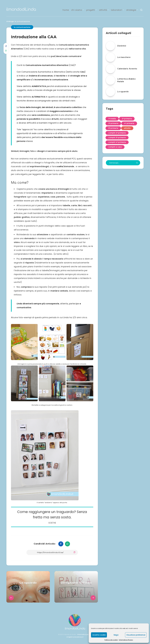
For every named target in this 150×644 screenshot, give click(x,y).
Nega (116, 635)
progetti (91, 10)
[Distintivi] (110, 46)
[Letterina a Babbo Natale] (110, 80)
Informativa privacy (85, 634)
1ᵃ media (112, 119)
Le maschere (124, 57)
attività (103, 10)
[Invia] (137, 163)
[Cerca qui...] (123, 163)
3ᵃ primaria (113, 123)
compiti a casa (115, 147)
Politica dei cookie (111, 640)
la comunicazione (23, 21)
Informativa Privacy (126, 640)
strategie (131, 10)
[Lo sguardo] (110, 92)
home (66, 10)
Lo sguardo (123, 92)
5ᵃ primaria (113, 128)
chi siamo (77, 10)
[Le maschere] (110, 57)
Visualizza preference (136, 635)
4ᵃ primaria (129, 123)
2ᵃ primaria (127, 119)
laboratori (117, 10)
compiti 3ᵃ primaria (117, 138)
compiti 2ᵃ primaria (117, 133)
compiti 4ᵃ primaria (117, 142)
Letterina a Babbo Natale (126, 80)
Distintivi (122, 46)
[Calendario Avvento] (110, 69)
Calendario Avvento (127, 69)
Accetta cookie (99, 635)
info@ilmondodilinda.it (75, 637)
